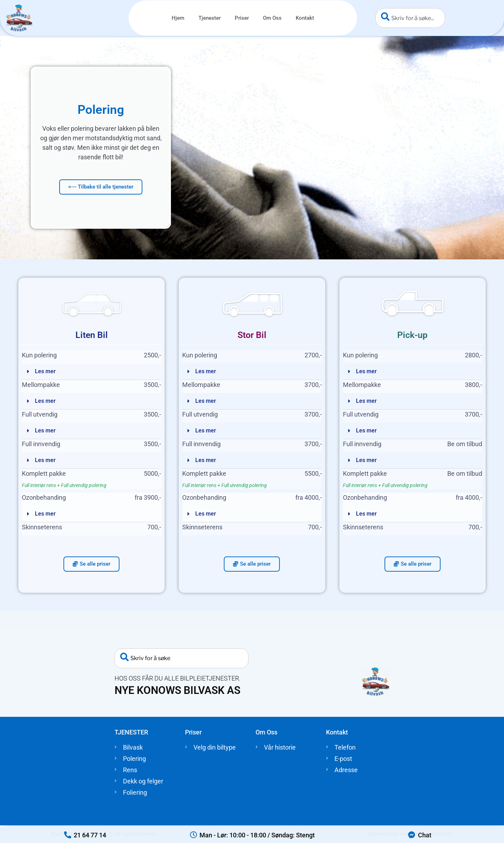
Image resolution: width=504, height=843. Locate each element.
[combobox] (410, 18)
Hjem (178, 18)
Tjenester (210, 18)
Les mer (45, 371)
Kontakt (305, 18)
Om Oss (272, 18)
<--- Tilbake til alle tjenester (101, 187)
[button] (91, 372)
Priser (242, 18)
